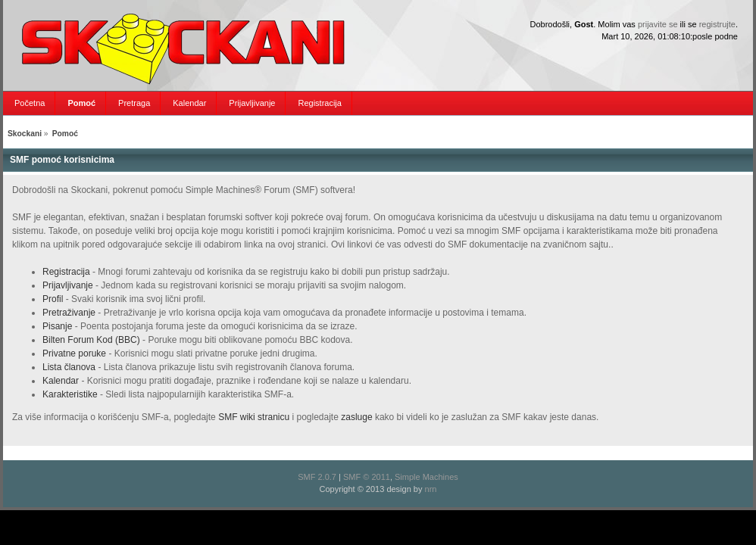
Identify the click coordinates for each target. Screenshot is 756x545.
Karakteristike (70, 394)
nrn (431, 489)
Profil (53, 299)
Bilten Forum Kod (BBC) (92, 340)
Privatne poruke (74, 353)
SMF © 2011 (367, 477)
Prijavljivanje (68, 285)
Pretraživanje (69, 313)
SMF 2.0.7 (317, 477)
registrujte (717, 24)
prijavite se (658, 24)
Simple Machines (426, 477)
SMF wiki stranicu (254, 417)
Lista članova (69, 367)
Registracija (66, 272)
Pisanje (57, 326)
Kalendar (61, 381)
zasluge (356, 417)
